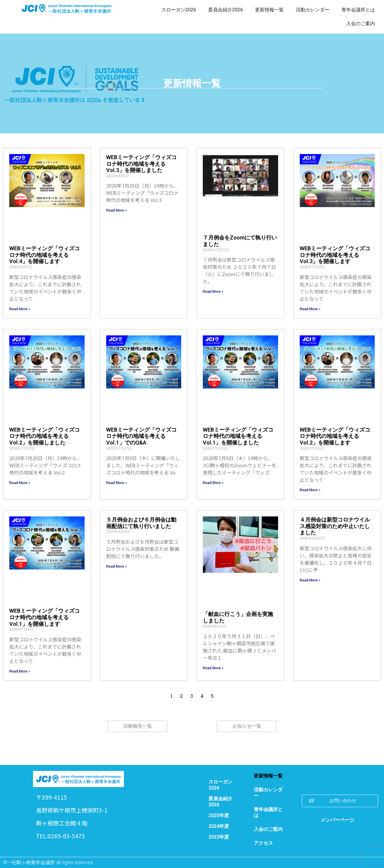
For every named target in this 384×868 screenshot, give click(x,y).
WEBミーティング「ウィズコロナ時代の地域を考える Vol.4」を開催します (45, 255)
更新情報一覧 (269, 10)
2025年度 (219, 815)
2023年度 (219, 837)
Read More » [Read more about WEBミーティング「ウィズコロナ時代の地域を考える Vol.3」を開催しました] (117, 210)
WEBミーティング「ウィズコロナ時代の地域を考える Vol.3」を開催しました (141, 164)
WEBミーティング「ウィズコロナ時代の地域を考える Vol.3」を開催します (335, 255)
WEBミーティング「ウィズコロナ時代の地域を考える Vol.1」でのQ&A (141, 436)
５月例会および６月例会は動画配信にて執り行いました (141, 523)
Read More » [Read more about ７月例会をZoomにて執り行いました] (213, 292)
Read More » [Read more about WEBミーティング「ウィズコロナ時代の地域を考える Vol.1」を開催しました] (213, 483)
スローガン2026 (179, 10)
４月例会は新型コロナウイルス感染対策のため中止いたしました (335, 526)
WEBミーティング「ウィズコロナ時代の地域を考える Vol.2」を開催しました (45, 436)
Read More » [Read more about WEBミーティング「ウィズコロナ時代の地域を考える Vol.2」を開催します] (310, 490)
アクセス (263, 843)
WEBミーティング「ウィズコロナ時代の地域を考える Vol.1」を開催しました (238, 436)
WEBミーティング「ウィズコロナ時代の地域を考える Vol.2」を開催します (335, 436)
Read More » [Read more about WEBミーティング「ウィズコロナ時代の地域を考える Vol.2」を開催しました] (20, 483)
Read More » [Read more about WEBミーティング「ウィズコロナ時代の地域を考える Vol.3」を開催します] (310, 309)
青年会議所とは (358, 10)
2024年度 (219, 826)
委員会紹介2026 (226, 10)
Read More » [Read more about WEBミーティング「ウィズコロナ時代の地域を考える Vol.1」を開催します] (20, 671)
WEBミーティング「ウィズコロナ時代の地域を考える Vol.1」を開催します (45, 617)
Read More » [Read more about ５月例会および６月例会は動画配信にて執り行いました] (117, 566)
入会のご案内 (361, 24)
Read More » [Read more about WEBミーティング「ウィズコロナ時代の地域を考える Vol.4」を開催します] (20, 309)
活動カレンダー (313, 10)
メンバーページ (337, 820)
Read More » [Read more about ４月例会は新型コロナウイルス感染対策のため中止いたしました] (310, 580)
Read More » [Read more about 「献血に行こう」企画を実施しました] (213, 668)
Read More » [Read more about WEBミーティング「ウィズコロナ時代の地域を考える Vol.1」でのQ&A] (117, 483)
